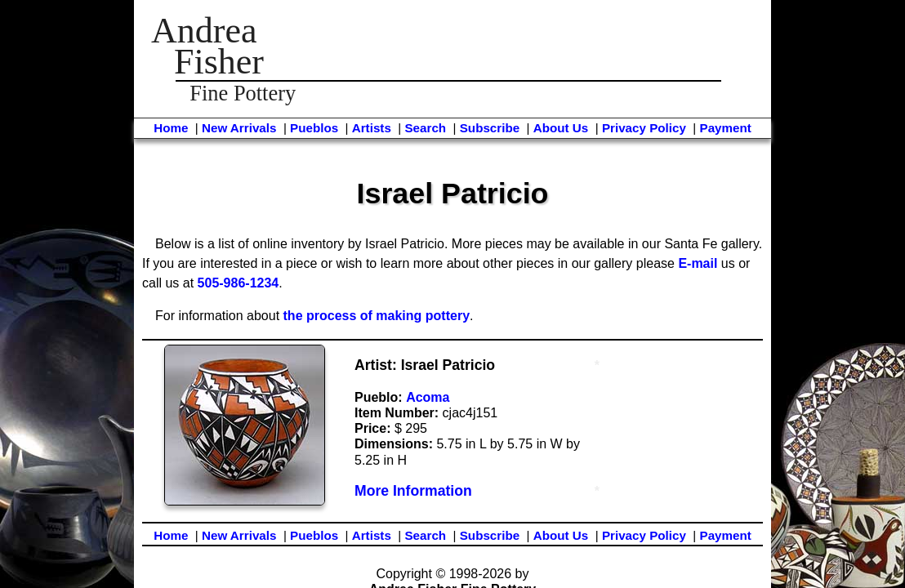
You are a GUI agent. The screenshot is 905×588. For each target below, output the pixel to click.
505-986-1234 (239, 283)
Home (171, 128)
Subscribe (490, 128)
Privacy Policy (644, 128)
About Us (561, 128)
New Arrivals (239, 128)
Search (425, 128)
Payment (726, 128)
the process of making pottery (377, 316)
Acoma (428, 397)
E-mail (698, 263)
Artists (372, 128)
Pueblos (314, 128)
